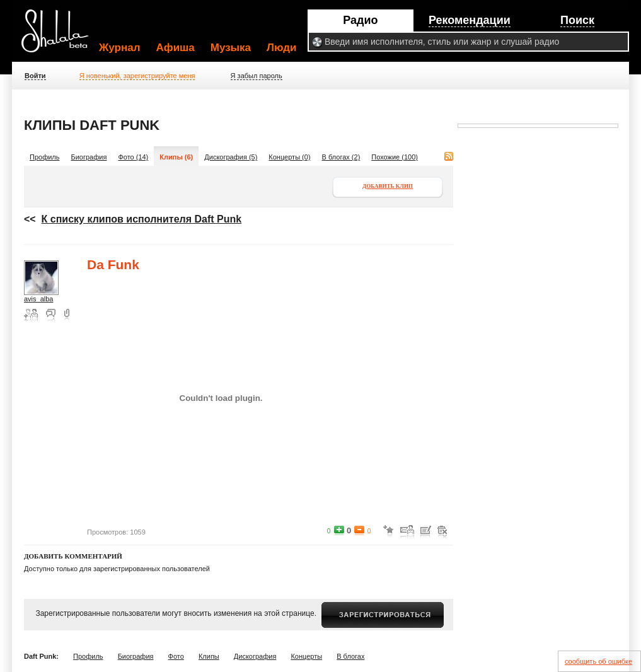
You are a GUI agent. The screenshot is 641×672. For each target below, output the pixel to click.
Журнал (120, 48)
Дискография (255, 656)
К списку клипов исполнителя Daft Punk (142, 219)
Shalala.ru (61, 36)
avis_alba (38, 299)
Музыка (231, 48)
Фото (176, 656)
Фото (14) (133, 157)
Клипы (209, 656)
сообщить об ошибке (598, 661)
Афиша (176, 48)
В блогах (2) (341, 157)
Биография (89, 157)
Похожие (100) (395, 157)
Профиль (45, 157)
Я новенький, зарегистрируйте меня (137, 76)
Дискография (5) (231, 157)
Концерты (306, 656)
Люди (281, 48)
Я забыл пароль (257, 76)
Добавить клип (388, 186)
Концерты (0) (289, 157)
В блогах (350, 656)
